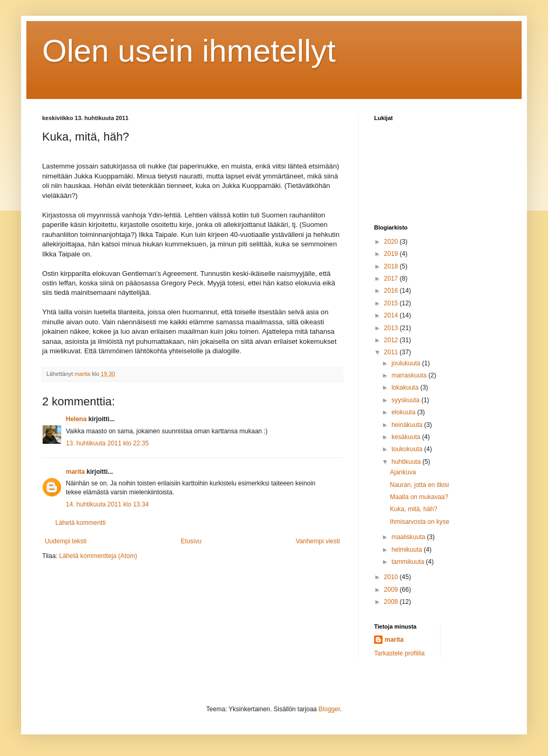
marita (75, 472)
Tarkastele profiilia (399, 653)
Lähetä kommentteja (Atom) (98, 556)
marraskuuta (410, 375)
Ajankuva (403, 472)
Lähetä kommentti (80, 523)
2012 (392, 340)
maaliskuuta (409, 537)
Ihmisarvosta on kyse (420, 522)
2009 (392, 590)
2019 (392, 254)
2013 (392, 328)
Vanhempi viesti (318, 541)
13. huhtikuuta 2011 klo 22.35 (107, 443)
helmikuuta (408, 550)
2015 (392, 303)
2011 (392, 352)
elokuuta (404, 412)
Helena (76, 419)
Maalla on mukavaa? (419, 497)
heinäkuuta (408, 425)
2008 (392, 602)
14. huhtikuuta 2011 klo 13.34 (107, 504)
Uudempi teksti (66, 541)
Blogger (330, 709)
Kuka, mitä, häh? (414, 509)
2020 (392, 242)
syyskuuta (407, 400)
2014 (392, 315)
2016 (392, 291)
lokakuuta (406, 387)
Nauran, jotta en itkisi (419, 485)
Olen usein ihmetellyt (189, 51)
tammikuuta (409, 562)
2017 (392, 278)
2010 (392, 577)
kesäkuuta (407, 437)
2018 (392, 266)
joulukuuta (407, 363)
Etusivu (191, 541)
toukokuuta (408, 449)
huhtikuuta (407, 462)
